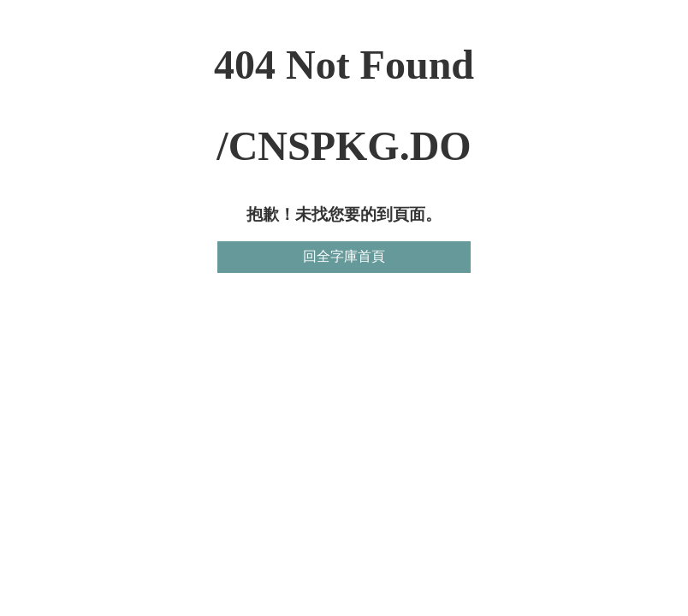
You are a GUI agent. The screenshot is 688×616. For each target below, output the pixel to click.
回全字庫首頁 (344, 256)
